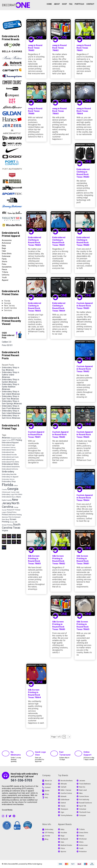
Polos (4, 264)
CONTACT (90, 4)
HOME (49, 4)
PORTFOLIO (79, 4)
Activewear (6, 243)
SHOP (64, 4)
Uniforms (6, 275)
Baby (4, 246)
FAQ (71, 4)
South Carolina (10, 308)
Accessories (7, 240)
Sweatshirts (7, 267)
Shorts (5, 262)
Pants (4, 259)
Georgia (7, 303)
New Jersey (9, 306)
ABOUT (57, 4)
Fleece (4, 269)
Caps (4, 251)
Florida (7, 301)
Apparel (5, 280)
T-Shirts (5, 272)
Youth (4, 277)
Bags (4, 248)
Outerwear (6, 256)
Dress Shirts (7, 254)
